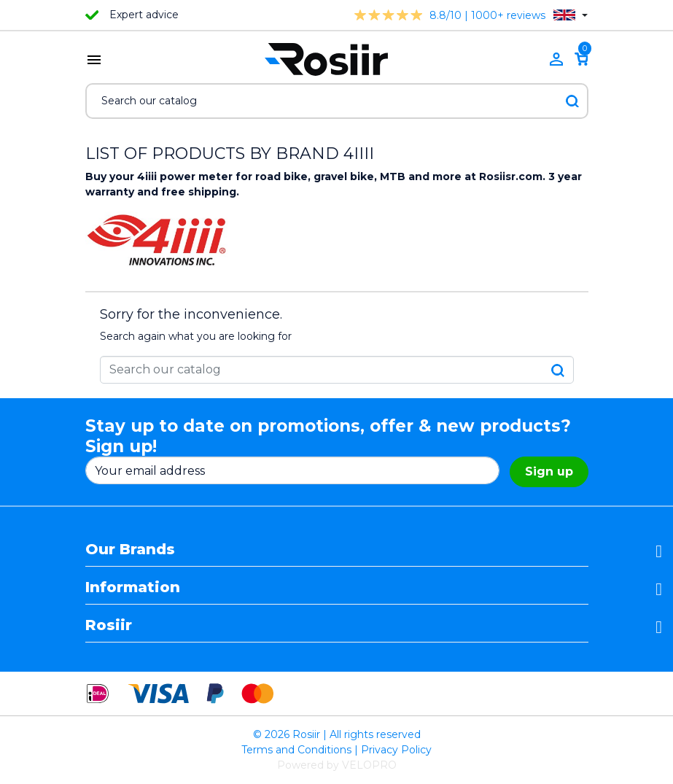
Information (133, 587)
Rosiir (109, 625)
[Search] (337, 101)
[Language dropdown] (571, 15)
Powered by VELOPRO (337, 765)
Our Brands (130, 549)
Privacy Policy (396, 750)
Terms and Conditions (296, 750)
